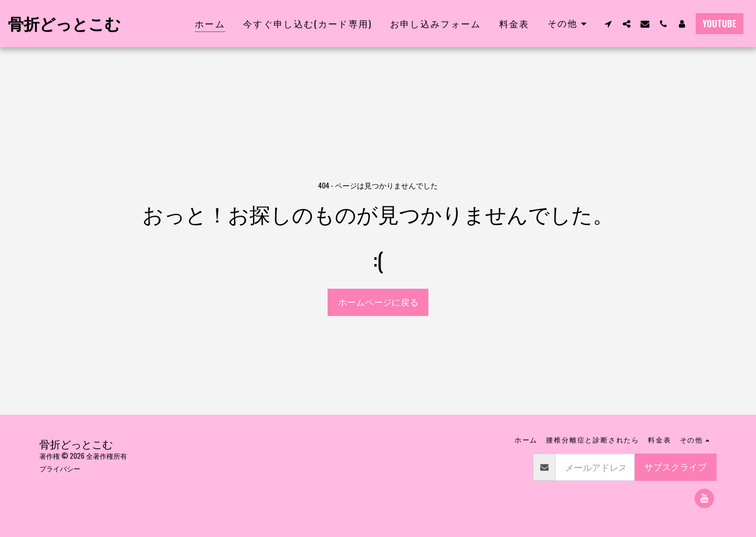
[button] (608, 24)
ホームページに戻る (378, 302)
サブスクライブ (675, 466)
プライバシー (60, 468)
